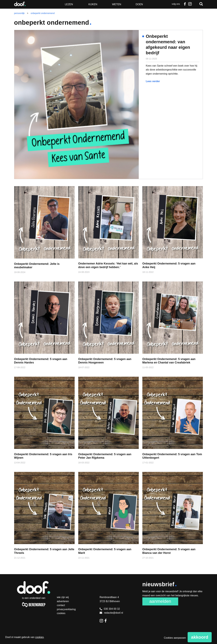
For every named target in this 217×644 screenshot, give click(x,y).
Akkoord (200, 637)
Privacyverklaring (66, 609)
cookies (39, 637)
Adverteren (63, 601)
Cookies (61, 613)
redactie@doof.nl (111, 613)
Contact (61, 605)
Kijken (93, 4)
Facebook (185, 4)
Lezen (69, 4)
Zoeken (201, 4)
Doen (139, 4)
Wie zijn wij (63, 597)
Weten (117, 4)
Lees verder (153, 81)
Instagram (190, 4)
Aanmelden (160, 601)
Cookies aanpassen (175, 638)
